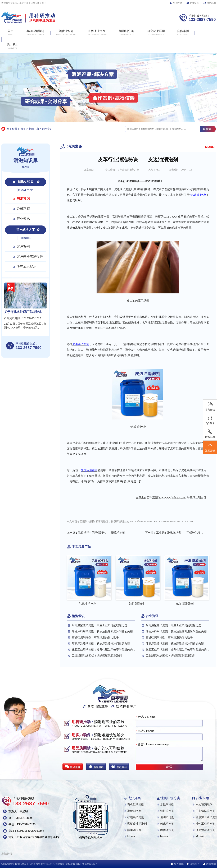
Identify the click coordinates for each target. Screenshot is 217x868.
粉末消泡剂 (167, 824)
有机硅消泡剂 (136, 804)
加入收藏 (177, 3)
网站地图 (211, 3)
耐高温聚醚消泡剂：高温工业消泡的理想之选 (100, 625)
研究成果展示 (26, 267)
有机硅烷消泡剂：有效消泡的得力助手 (95, 637)
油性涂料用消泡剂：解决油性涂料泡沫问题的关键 (102, 631)
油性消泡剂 (167, 811)
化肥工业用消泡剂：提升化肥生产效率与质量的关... (103, 650)
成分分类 (134, 798)
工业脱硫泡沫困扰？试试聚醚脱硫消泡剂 (97, 656)
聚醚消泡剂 (134, 811)
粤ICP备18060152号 (87, 864)
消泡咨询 (98, 767)
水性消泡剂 (167, 804)
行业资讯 (23, 219)
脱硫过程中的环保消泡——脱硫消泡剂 (101, 533)
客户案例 (23, 246)
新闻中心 (34, 129)
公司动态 (23, 209)
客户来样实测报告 (30, 257)
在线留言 (194, 3)
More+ (131, 836)
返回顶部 (210, 447)
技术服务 (75, 767)
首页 (23, 129)
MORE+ (211, 147)
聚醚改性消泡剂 (137, 824)
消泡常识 (47, 129)
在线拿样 (122, 767)
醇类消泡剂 (134, 830)
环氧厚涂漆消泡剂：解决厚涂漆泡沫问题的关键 (101, 643)
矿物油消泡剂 (136, 817)
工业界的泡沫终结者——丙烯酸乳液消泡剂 (180, 533)
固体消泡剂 (167, 830)
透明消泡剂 (167, 817)
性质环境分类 (170, 798)
